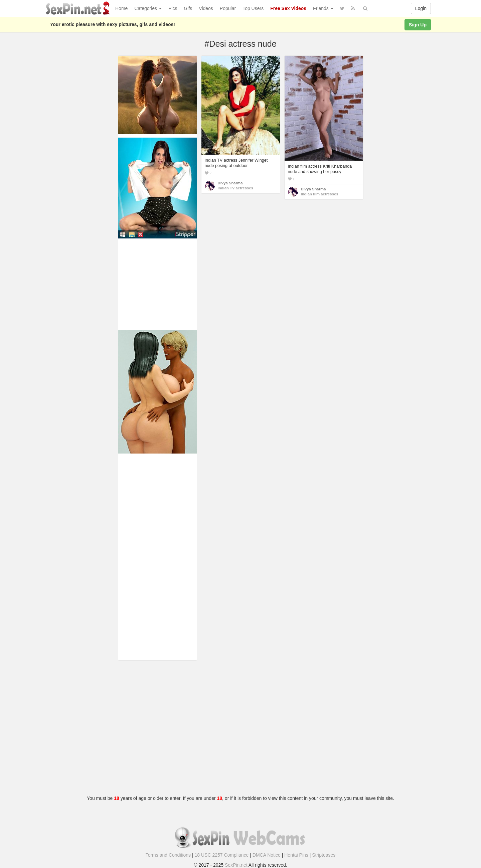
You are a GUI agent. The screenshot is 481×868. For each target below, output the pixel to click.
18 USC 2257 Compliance (222, 855)
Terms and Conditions (168, 855)
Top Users (253, 8)
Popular (228, 8)
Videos (206, 8)
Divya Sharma (230, 183)
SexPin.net (236, 865)
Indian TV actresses (235, 188)
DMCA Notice (267, 855)
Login (421, 8)
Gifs (188, 8)
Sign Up (418, 25)
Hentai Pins (296, 855)
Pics (173, 8)
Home (121, 8)
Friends (323, 8)
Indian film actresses (320, 194)
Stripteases (324, 855)
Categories (148, 8)
